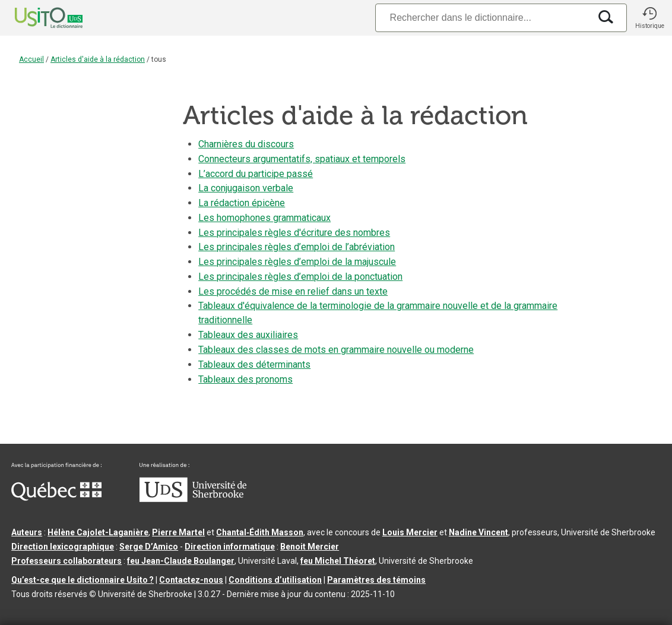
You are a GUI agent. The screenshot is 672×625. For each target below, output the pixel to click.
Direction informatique (230, 547)
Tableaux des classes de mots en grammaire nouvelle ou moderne (336, 350)
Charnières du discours (246, 144)
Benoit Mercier (310, 547)
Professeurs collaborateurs (66, 561)
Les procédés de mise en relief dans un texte (293, 291)
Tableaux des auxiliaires (248, 335)
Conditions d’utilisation (275, 580)
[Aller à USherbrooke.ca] (193, 499)
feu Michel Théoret (338, 561)
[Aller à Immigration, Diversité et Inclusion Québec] (56, 498)
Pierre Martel (178, 532)
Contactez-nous (191, 580)
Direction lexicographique (63, 547)
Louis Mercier (410, 532)
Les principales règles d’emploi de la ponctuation (300, 277)
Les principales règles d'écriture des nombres (294, 233)
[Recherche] (483, 18)
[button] (649, 18)
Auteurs (27, 532)
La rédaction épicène (242, 203)
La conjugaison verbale (246, 188)
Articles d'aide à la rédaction (98, 59)
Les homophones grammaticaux (264, 218)
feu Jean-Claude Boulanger (181, 561)
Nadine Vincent (478, 532)
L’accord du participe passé (256, 174)
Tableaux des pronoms (245, 379)
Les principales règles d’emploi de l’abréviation (297, 247)
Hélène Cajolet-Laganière (98, 532)
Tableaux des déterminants (254, 364)
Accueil (31, 59)
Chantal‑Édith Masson (260, 532)
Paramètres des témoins (376, 580)
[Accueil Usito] (36, 18)
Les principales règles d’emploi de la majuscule (297, 262)
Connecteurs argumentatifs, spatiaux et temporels (302, 159)
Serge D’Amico (149, 547)
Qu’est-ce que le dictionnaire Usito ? (83, 580)
